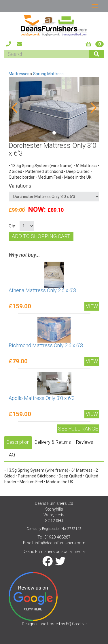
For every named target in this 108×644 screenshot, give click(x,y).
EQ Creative (76, 624)
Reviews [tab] (85, 442)
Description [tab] (18, 442)
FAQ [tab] (11, 455)
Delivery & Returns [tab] (53, 442)
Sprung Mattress (48, 74)
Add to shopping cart (41, 236)
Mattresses (19, 74)
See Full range (78, 429)
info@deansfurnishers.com (60, 543)
